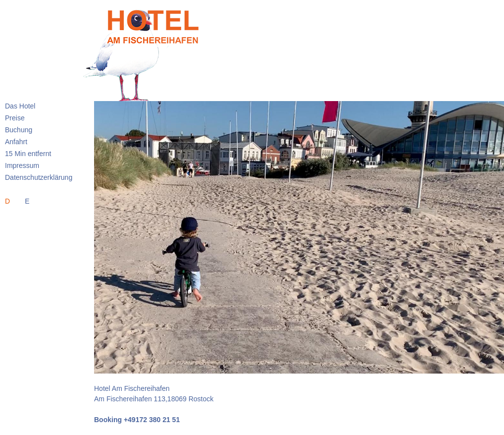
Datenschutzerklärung (39, 177)
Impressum (22, 165)
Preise (15, 118)
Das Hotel (20, 106)
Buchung (19, 130)
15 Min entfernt (28, 154)
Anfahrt (16, 142)
